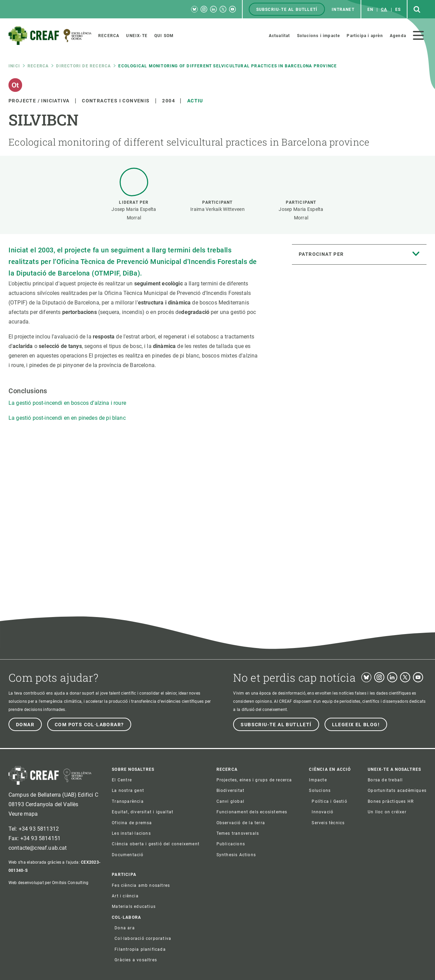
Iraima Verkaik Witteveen (217, 209)
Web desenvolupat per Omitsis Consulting (48, 883)
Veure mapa (23, 814)
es (398, 10)
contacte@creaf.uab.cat (38, 848)
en (370, 10)
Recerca (38, 66)
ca (384, 10)
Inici (14, 66)
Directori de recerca (83, 66)
